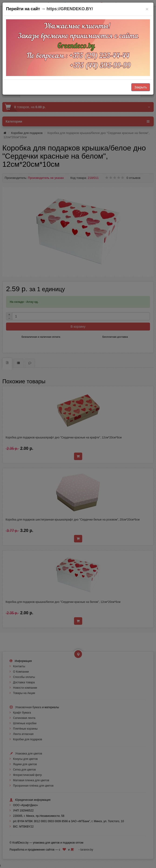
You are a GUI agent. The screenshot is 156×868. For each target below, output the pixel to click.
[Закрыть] (147, 9)
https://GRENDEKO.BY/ (70, 9)
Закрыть (141, 87)
